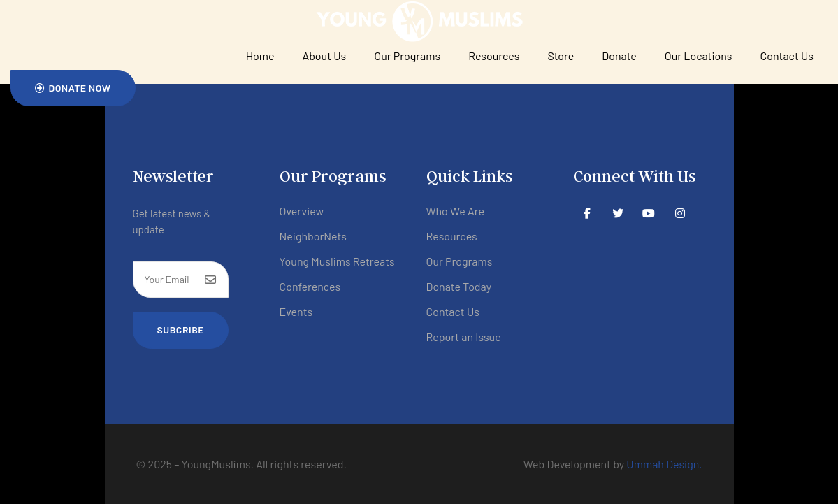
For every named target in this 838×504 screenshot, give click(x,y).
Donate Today (459, 286)
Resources (494, 56)
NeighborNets (313, 236)
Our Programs (407, 56)
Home (260, 56)
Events (296, 311)
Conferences (310, 286)
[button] (73, 88)
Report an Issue (464, 337)
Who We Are (455, 211)
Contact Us (787, 56)
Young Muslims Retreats (337, 261)
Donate (619, 56)
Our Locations (699, 56)
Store (561, 56)
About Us (325, 56)
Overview (302, 211)
